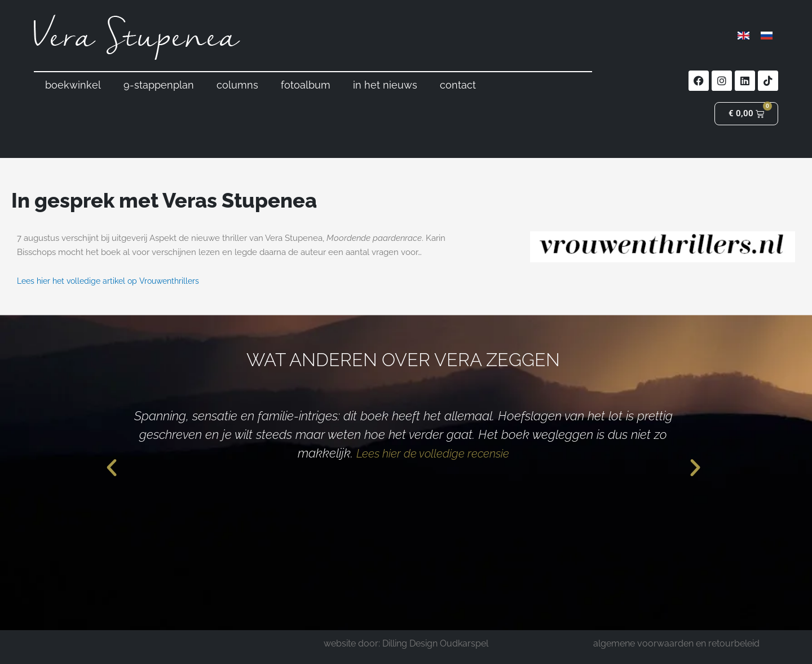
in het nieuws (385, 85)
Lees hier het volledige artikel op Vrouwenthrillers (114, 281)
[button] (112, 468)
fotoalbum (306, 85)
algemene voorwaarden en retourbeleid (676, 643)
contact (458, 85)
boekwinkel (73, 85)
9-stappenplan (159, 85)
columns (237, 85)
